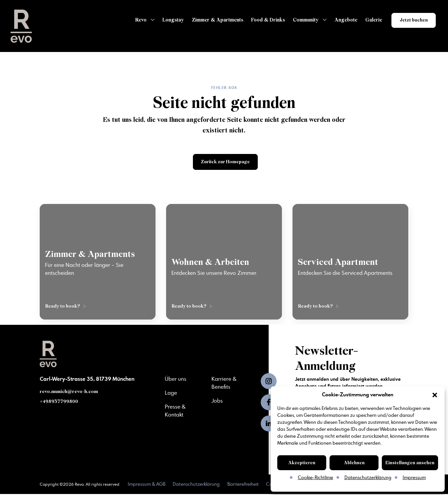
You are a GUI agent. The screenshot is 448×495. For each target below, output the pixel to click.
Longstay (171, 20)
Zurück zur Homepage (225, 162)
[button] (435, 395)
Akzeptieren (302, 463)
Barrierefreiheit (244, 485)
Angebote (344, 20)
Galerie (371, 20)
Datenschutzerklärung (368, 478)
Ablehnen (354, 463)
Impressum (414, 478)
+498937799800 (60, 402)
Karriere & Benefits (224, 384)
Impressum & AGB (146, 485)
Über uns (176, 380)
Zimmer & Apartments (215, 20)
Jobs (217, 401)
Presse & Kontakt (175, 411)
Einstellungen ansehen (410, 463)
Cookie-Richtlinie (315, 478)
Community (303, 20)
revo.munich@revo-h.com (69, 392)
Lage (171, 393)
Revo (139, 20)
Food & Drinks (266, 20)
